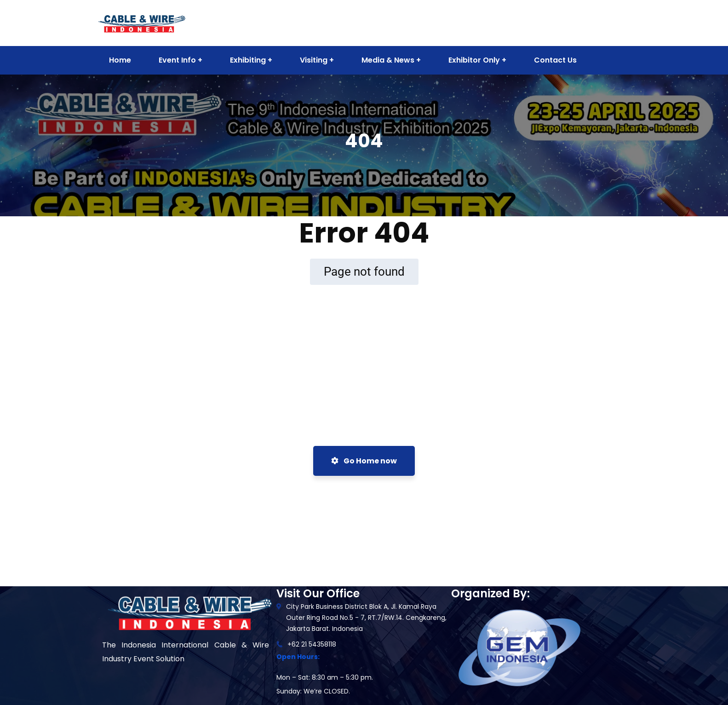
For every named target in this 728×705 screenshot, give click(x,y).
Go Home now (364, 461)
